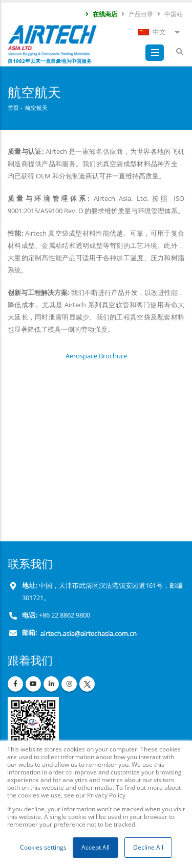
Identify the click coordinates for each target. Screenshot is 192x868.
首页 (13, 108)
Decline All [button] (148, 847)
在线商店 (101, 14)
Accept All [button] (95, 847)
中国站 (169, 14)
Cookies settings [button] (43, 847)
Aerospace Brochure (96, 356)
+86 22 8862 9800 (64, 615)
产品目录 (137, 14)
